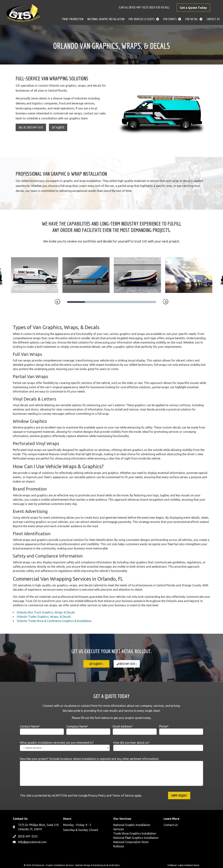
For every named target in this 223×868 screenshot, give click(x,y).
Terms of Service (123, 795)
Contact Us (213, 19)
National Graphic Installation (106, 19)
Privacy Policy (97, 795)
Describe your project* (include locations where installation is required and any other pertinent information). (111, 772)
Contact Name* (42, 730)
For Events (170, 19)
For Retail (192, 19)
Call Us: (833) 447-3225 (31, 127)
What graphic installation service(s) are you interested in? (65, 746)
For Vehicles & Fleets (142, 19)
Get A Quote (58, 127)
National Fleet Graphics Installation (136, 838)
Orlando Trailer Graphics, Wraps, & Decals (44, 617)
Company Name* (88, 730)
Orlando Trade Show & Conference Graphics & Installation (54, 621)
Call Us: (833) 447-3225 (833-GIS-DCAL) (144, 7)
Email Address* (135, 730)
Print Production (73, 19)
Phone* (181, 730)
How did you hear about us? (158, 746)
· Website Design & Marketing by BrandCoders (97, 865)
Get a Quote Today (193, 8)
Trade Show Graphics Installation (135, 833)
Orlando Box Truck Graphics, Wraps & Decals (46, 612)
